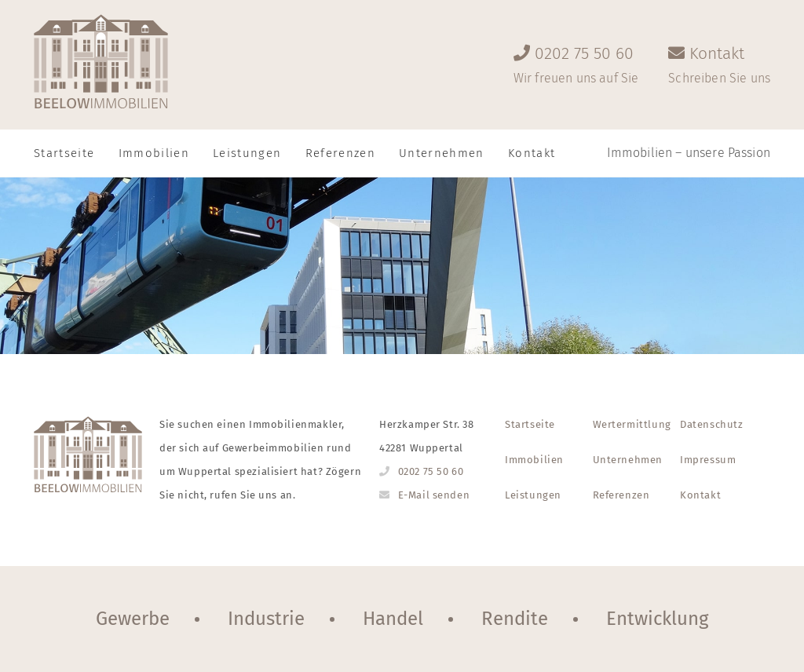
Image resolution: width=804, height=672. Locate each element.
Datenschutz (711, 424)
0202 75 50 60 (431, 471)
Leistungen (247, 153)
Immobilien (154, 153)
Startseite (64, 153)
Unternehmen (442, 153)
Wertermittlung (632, 424)
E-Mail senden (434, 495)
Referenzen (341, 153)
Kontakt (700, 495)
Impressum (708, 460)
